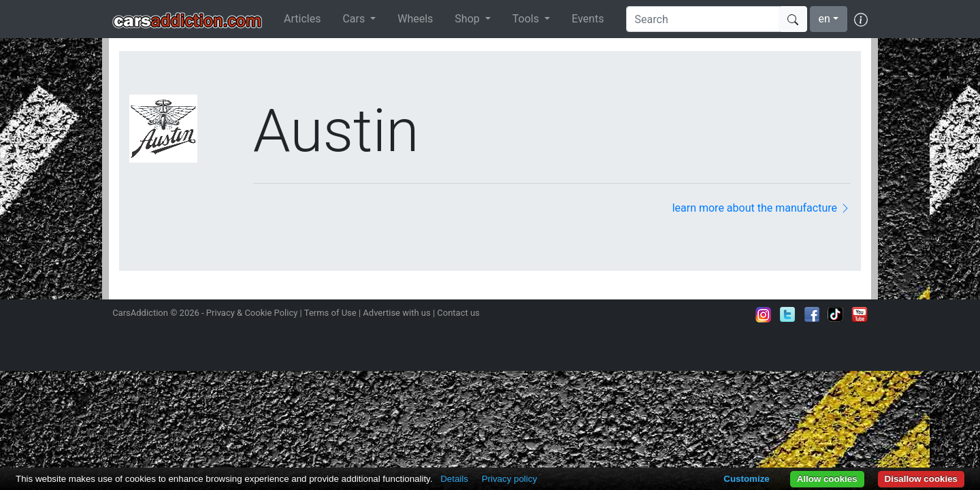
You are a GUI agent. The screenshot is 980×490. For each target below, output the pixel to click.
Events (588, 19)
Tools (527, 19)
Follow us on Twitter (787, 314)
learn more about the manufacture (762, 208)
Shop (468, 19)
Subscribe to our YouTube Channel (860, 314)
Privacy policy (509, 479)
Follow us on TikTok (836, 314)
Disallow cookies (921, 479)
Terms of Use (330, 313)
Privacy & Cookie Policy (252, 313)
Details (454, 479)
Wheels (415, 19)
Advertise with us (396, 313)
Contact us (458, 313)
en (824, 19)
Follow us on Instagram (764, 314)
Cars (355, 19)
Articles (302, 19)
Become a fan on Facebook (812, 314)
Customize (746, 479)
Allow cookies (827, 479)
